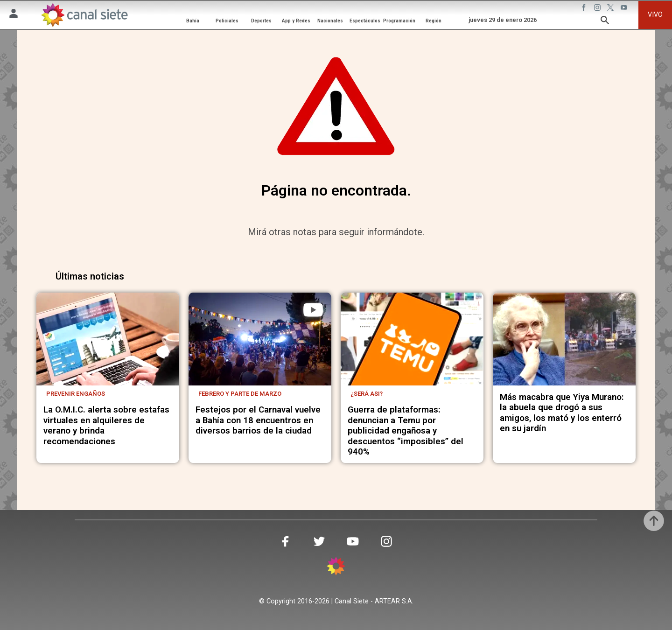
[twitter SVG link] (611, 9)
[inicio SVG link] (336, 568)
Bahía (193, 21)
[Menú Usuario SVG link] (14, 15)
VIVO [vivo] (655, 15)
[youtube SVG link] (625, 9)
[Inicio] (84, 15)
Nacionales (330, 21)
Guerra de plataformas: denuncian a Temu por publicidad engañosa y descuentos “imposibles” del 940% (406, 431)
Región (434, 21)
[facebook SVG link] (585, 9)
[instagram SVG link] (598, 9)
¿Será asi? (367, 394)
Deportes (261, 21)
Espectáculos (365, 21)
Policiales (227, 21)
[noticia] (108, 339)
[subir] (654, 521)
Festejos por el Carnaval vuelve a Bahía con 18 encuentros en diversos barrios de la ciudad (258, 420)
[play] (313, 310)
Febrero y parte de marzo (240, 394)
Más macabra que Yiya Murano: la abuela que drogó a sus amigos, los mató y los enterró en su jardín (562, 413)
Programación (399, 21)
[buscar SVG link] (605, 22)
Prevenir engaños (76, 394)
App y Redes (296, 21)
